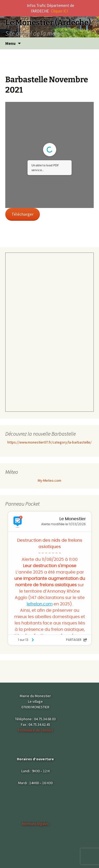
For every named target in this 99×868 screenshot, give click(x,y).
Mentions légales (35, 824)
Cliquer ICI (59, 11)
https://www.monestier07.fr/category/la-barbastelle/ (49, 442)
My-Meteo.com (49, 480)
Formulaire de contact (35, 730)
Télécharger (23, 214)
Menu (10, 43)
